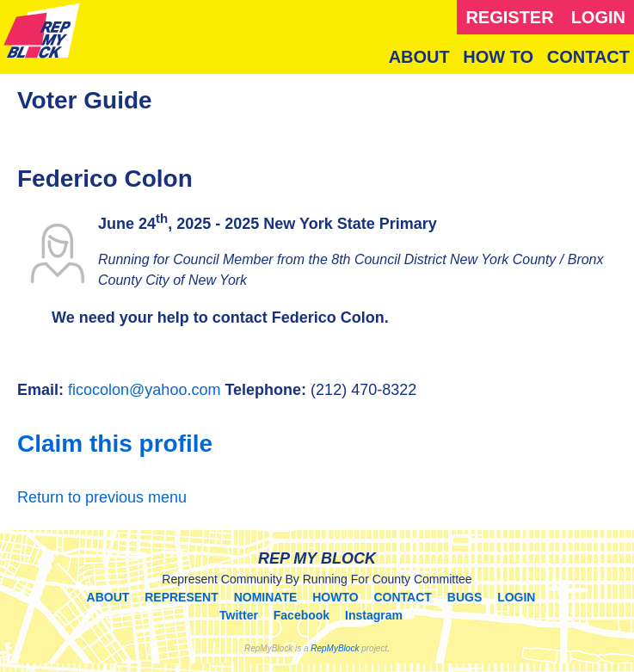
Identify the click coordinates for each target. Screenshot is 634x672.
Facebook (302, 615)
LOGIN (598, 17)
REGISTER (509, 17)
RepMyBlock (335, 648)
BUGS (465, 597)
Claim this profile (115, 444)
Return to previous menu (102, 497)
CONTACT (588, 57)
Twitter (239, 615)
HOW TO (498, 57)
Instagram (374, 615)
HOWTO (335, 597)
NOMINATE (266, 597)
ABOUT (419, 57)
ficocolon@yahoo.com (144, 390)
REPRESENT (182, 597)
